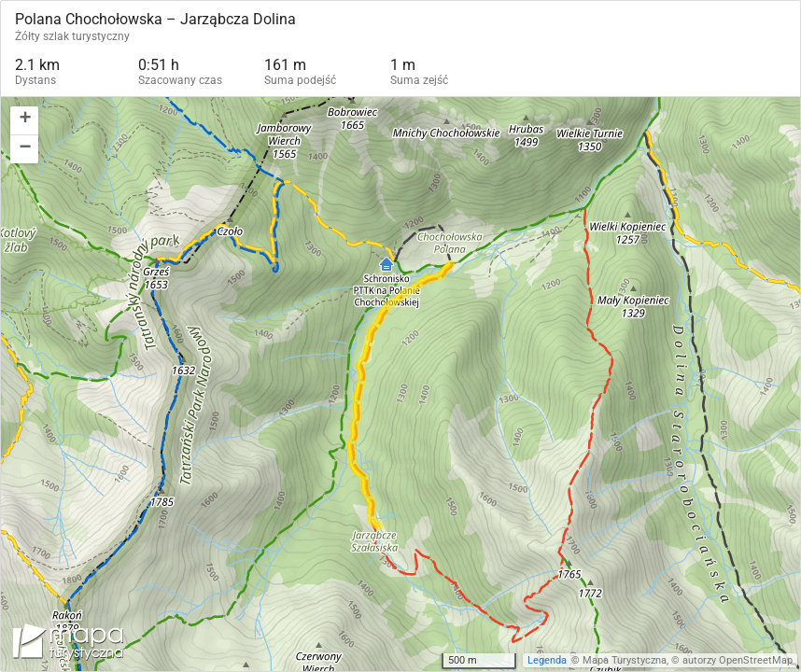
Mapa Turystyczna (625, 660)
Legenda (547, 660)
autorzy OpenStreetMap (738, 660)
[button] (24, 121)
